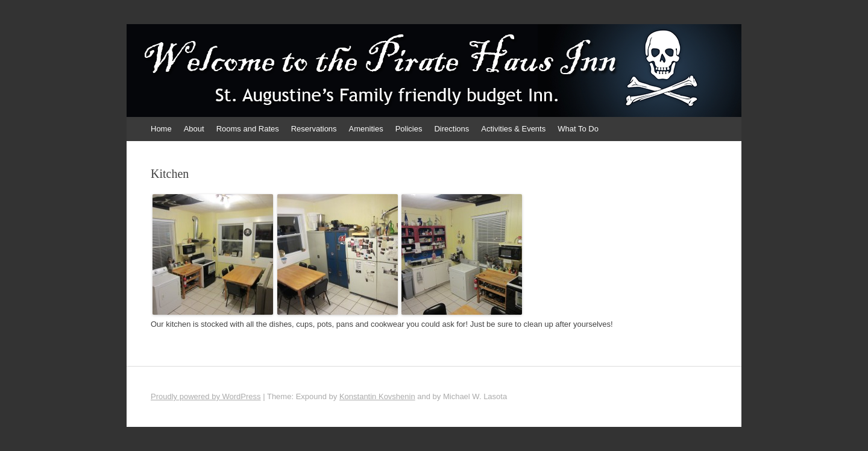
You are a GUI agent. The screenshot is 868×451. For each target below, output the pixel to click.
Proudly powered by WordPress (206, 396)
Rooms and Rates (248, 129)
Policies (409, 129)
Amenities (366, 129)
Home (161, 129)
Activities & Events (513, 129)
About (194, 129)
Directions (451, 129)
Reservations (314, 129)
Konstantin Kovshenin (377, 396)
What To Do (578, 129)
